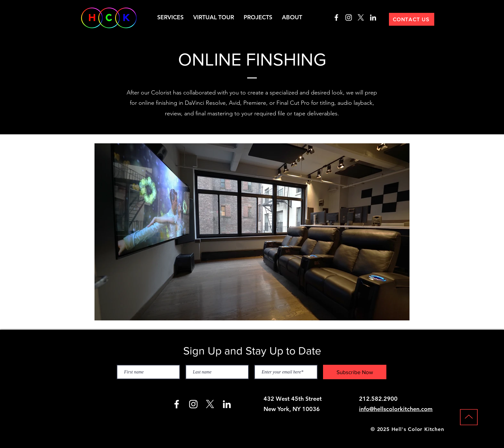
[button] (170, 17)
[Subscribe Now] (355, 372)
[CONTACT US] (412, 19)
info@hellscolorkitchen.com (396, 409)
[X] (361, 18)
